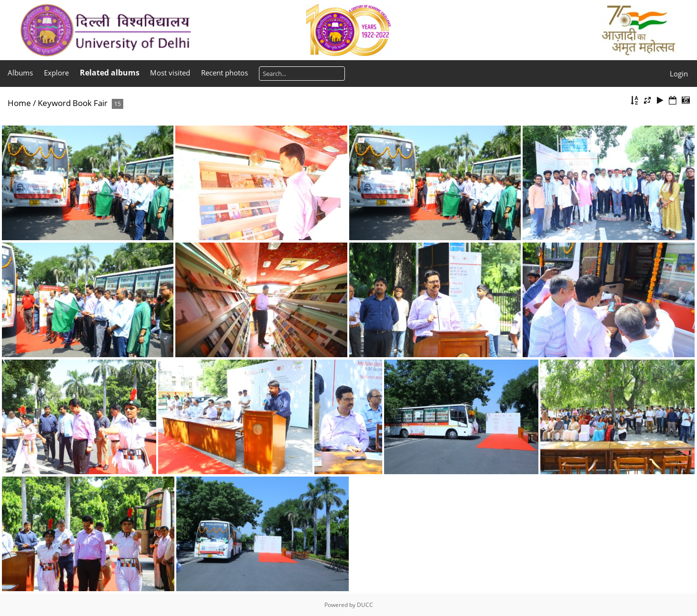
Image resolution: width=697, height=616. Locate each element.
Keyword (54, 103)
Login (679, 74)
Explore (56, 73)
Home (19, 103)
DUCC (365, 605)
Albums (20, 73)
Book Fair (90, 103)
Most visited (170, 73)
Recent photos (225, 73)
